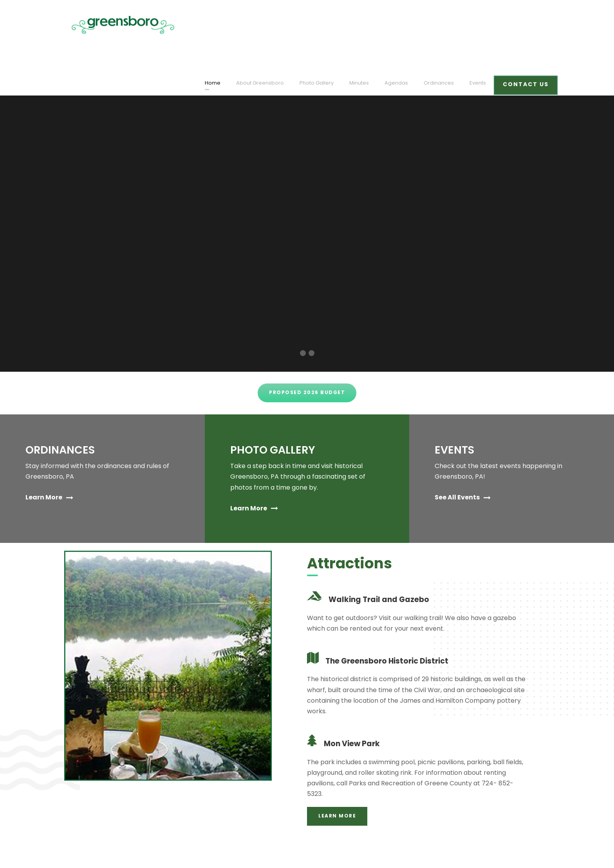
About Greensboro (279, 25)
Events (481, 25)
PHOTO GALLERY (275, 413)
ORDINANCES (61, 413)
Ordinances (444, 25)
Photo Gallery (331, 25)
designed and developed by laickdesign (116, 851)
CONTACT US (527, 26)
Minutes (371, 25)
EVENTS (456, 413)
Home (236, 25)
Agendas (405, 25)
